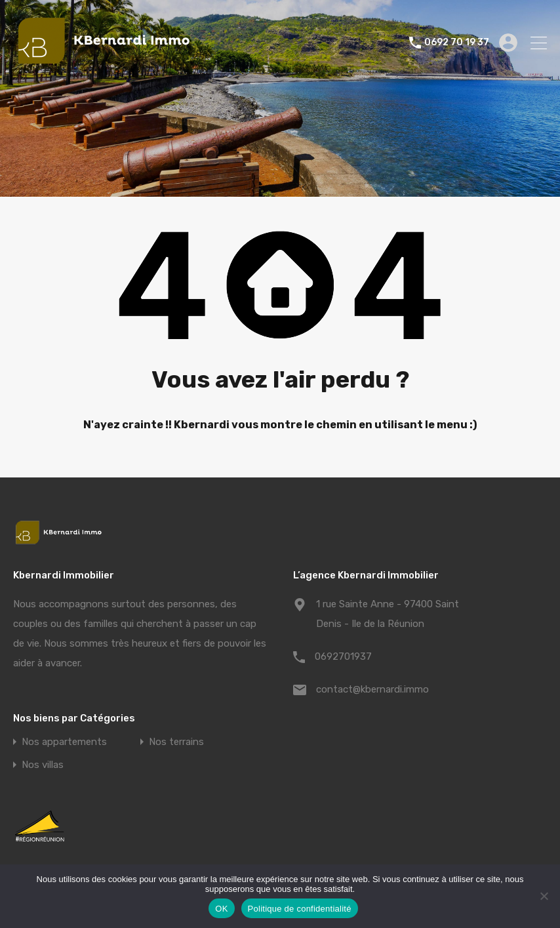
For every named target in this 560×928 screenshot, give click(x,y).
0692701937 (343, 656)
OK (221, 909)
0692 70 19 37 (457, 43)
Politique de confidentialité (300, 909)
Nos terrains (176, 742)
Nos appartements (64, 742)
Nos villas (43, 765)
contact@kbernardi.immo (372, 689)
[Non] (544, 897)
